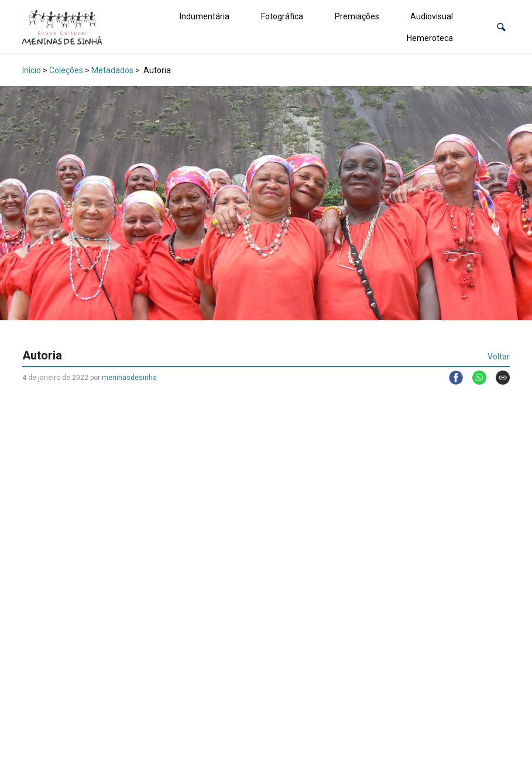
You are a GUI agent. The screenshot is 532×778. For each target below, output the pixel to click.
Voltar (499, 357)
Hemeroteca (430, 38)
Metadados (112, 70)
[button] (501, 27)
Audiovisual (432, 16)
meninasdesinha (129, 378)
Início (32, 70)
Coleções (66, 70)
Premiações (357, 16)
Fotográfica (282, 16)
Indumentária (205, 16)
